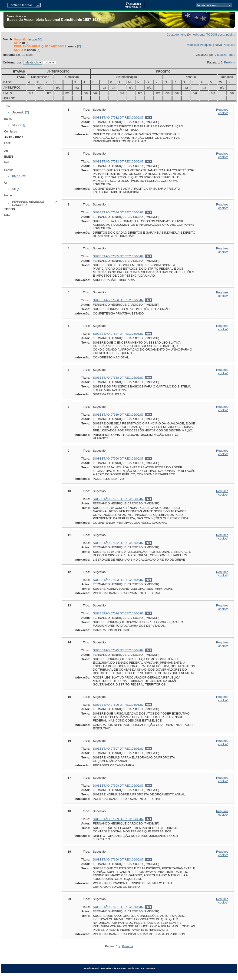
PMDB (16, 176)
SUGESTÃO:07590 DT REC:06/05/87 (118, 459)
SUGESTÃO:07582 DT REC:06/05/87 (118, 118)
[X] (40, 39)
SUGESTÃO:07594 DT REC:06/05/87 (118, 613)
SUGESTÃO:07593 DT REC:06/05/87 (118, 580)
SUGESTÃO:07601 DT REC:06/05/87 (118, 907)
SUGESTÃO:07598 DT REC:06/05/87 (118, 786)
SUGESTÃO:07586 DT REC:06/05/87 (118, 300)
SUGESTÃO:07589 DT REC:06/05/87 (118, 415)
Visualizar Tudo (225, 55)
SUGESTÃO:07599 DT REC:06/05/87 (118, 819)
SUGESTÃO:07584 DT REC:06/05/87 (118, 212)
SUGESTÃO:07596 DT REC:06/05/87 (118, 705)
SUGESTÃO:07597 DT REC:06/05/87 (118, 749)
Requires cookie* (222, 111)
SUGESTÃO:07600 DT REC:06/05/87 (118, 859)
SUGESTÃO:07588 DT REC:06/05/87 (118, 378)
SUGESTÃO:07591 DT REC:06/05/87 (118, 499)
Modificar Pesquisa (200, 45)
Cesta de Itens (176, 35)
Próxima (230, 62)
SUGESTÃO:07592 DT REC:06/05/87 (118, 543)
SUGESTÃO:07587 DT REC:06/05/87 (118, 334)
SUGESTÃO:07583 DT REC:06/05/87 (118, 161)
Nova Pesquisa (225, 45)
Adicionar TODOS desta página (214, 35)
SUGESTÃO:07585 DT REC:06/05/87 (118, 256)
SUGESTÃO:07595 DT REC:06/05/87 (118, 650)
